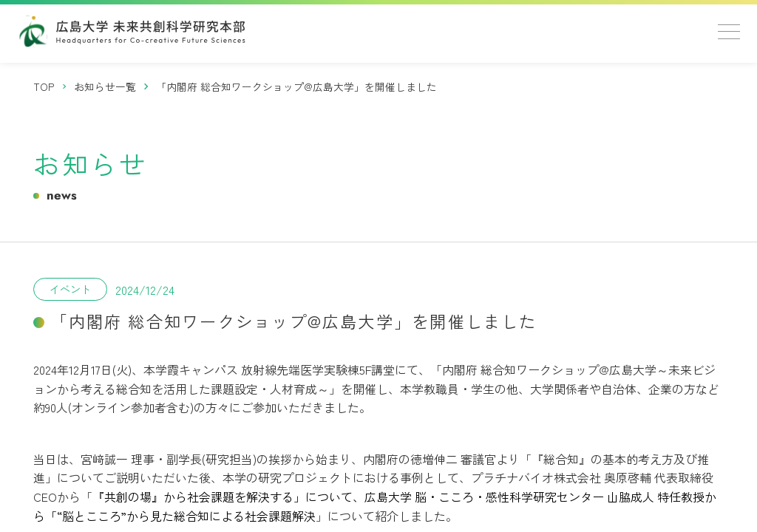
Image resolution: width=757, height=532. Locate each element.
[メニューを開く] (729, 32)
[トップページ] (44, 87)
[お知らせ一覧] (105, 87)
